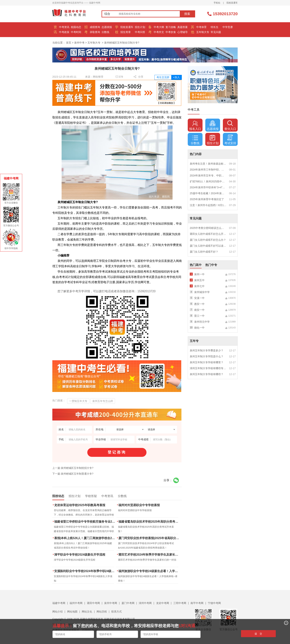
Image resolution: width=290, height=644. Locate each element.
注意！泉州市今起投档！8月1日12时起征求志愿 (208, 205)
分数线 (105, 32)
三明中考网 (180, 603)
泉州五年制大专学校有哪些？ (207, 374)
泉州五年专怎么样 (103, 401)
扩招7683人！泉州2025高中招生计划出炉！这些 (208, 181)
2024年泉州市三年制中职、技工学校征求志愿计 (208, 170)
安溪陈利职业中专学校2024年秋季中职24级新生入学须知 (85, 571)
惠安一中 (199, 304)
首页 (69, 43)
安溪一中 (199, 298)
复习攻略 (171, 27)
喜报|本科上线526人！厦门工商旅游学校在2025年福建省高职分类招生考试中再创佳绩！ (85, 538)
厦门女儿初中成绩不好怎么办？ (208, 240)
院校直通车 (232, 3)
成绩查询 (95, 27)
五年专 (194, 341)
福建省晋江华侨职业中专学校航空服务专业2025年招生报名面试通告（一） (85, 522)
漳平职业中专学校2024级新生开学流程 (80, 555)
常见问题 (216, 32)
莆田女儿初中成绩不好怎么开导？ (208, 234)
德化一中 (199, 328)
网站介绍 (58, 612)
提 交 (258, 634)
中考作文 (159, 32)
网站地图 (72, 612)
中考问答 (140, 32)
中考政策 (64, 32)
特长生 (215, 27)
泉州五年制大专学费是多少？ (207, 350)
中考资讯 (64, 27)
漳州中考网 (145, 603)
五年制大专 (203, 32)
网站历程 (102, 612)
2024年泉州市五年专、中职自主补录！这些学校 (208, 176)
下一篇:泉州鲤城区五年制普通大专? (73, 474)
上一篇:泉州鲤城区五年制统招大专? (73, 468)
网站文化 (87, 612)
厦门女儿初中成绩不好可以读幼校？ (208, 246)
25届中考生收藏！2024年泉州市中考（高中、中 (208, 193)
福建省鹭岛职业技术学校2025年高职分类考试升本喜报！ (149, 522)
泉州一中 (199, 274)
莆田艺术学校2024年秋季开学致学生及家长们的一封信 (149, 555)
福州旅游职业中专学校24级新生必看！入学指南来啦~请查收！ (149, 571)
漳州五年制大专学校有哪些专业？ (208, 368)
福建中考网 (59, 603)
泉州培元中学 (202, 322)
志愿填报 (107, 27)
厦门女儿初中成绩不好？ (204, 252)
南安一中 (199, 310)
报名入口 (195, 125)
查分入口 (230, 125)
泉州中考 (79, 43)
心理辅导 (183, 32)
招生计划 (140, 27)
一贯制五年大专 (78, 401)
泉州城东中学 (202, 292)
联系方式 (117, 612)
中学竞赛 (228, 27)
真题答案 (183, 27)
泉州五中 (199, 280)
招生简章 (126, 32)
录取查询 (95, 32)
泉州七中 (199, 286)
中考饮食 (171, 32)
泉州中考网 (111, 603)
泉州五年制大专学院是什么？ (207, 356)
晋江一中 (199, 316)
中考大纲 (159, 27)
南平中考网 (197, 603)
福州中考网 (76, 603)
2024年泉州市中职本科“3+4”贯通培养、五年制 (208, 187)
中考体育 (201, 27)
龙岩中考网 (163, 603)
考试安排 (230, 140)
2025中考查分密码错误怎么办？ (208, 228)
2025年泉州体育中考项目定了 (207, 199)
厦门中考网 (128, 603)
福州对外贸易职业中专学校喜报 (139, 505)
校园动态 (76, 27)
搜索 (187, 14)
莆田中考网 (93, 603)
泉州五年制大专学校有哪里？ (207, 362)
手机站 (217, 3)
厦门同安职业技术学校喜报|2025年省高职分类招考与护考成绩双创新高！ (149, 538)
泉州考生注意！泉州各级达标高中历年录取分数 (208, 164)
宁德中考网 (214, 603)
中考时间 (76, 32)
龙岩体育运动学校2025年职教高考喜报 (80, 505)
